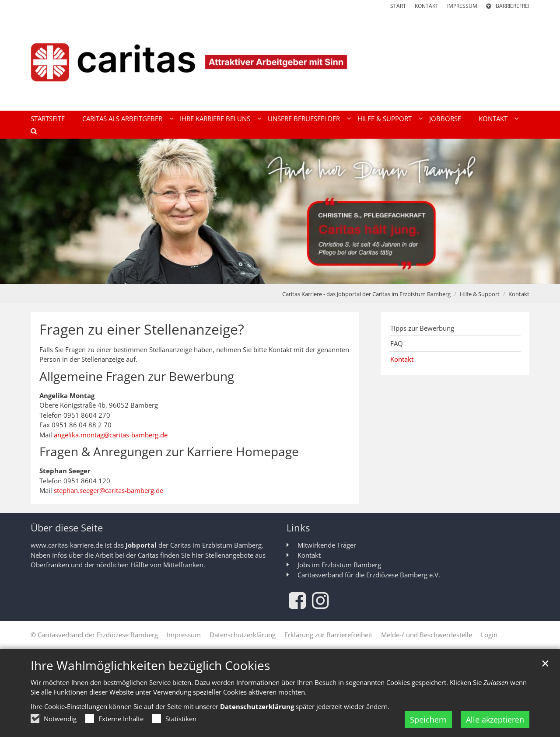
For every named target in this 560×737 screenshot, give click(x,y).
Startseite (48, 119)
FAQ (397, 343)
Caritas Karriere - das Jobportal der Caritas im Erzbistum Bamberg (366, 294)
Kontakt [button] (493, 119)
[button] (31, 133)
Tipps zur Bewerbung (422, 328)
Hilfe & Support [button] (385, 119)
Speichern (428, 720)
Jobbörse (445, 119)
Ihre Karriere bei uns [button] (215, 119)
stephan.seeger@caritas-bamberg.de (108, 490)
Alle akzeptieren (495, 720)
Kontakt (519, 294)
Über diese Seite (67, 528)
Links (298, 528)
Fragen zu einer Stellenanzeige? (142, 329)
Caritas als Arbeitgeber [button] (122, 119)
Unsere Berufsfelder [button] (304, 119)
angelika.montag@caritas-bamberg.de (111, 435)
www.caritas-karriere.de (67, 545)
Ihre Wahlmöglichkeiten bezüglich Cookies (150, 665)
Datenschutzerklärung (257, 706)
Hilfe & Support (480, 294)
